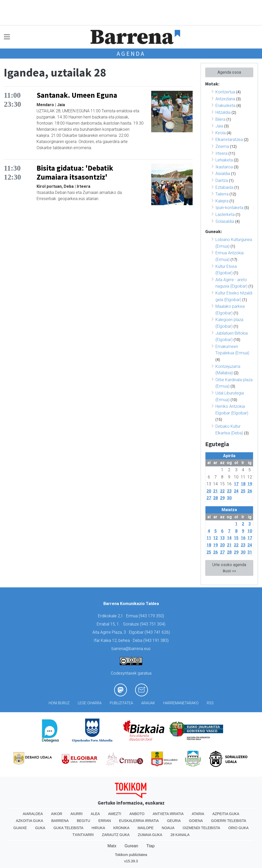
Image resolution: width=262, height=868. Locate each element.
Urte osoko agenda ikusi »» (229, 568)
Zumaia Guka (150, 835)
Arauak (148, 703)
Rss (210, 703)
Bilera (220, 119)
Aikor (57, 814)
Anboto (137, 814)
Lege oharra (90, 703)
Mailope (146, 828)
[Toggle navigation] (7, 37)
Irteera (221, 153)
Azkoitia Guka (30, 821)
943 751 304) (153, 624)
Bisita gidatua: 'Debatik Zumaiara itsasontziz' (75, 173)
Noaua (168, 828)
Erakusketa (225, 106)
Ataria (198, 814)
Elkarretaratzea (229, 140)
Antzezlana (225, 99)
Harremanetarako (181, 703)
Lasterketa (225, 215)
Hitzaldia (223, 112)
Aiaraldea (33, 814)
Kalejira (222, 201)
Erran (105, 821)
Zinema (222, 146)
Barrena (60, 821)
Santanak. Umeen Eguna (77, 95)
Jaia (219, 126)
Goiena (196, 821)
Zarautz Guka (116, 835)
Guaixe (20, 828)
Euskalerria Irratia (139, 821)
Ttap (150, 846)
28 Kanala (180, 835)
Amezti (114, 814)
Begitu (83, 821)
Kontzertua (225, 92)
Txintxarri (83, 835)
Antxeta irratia (168, 814)
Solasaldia (225, 221)
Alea (95, 814)
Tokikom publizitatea (131, 855)
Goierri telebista (229, 821)
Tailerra (222, 194)
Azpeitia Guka (226, 814)
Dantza (222, 180)
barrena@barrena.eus (131, 649)
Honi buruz (59, 703)
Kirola (221, 133)
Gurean (131, 846)
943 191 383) (157, 640)
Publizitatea (121, 703)
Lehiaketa (224, 160)
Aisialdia (223, 174)
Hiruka (98, 828)
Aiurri (76, 814)
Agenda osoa (229, 72)
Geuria (174, 821)
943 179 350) (152, 616)
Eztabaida (224, 187)
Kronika (121, 828)
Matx (112, 846)
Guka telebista (68, 828)
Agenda (131, 54)
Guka (40, 828)
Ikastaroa (224, 167)
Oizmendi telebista (201, 828)
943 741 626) (158, 632)
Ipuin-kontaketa (229, 208)
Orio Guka (238, 828)
